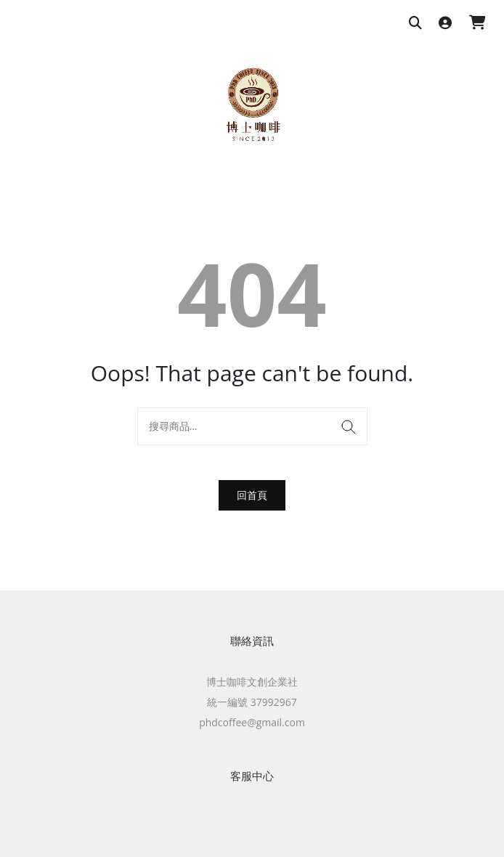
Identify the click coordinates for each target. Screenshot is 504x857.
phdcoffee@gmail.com (252, 722)
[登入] (445, 24)
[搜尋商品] (415, 24)
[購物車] (477, 24)
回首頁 (252, 495)
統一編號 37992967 (252, 702)
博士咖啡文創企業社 (252, 682)
